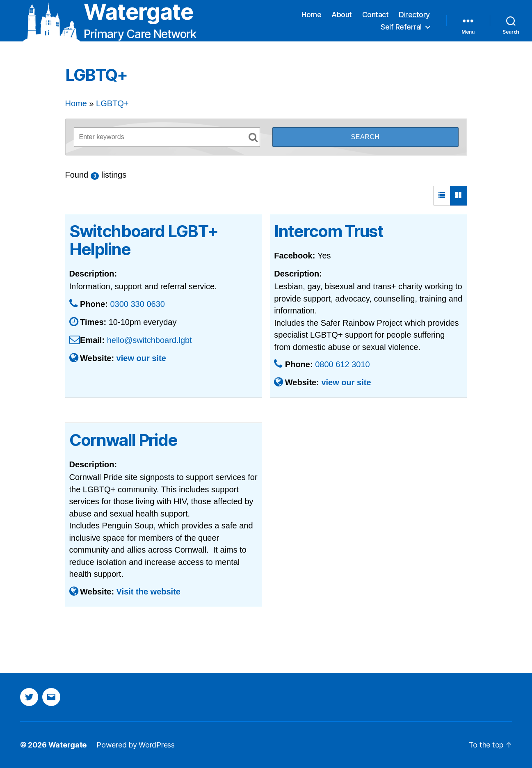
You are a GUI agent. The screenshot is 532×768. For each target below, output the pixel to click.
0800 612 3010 (342, 364)
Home (311, 15)
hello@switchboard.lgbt (150, 340)
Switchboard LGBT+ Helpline (144, 240)
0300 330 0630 (137, 304)
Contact (376, 15)
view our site (141, 358)
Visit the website (148, 592)
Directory (414, 15)
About (342, 15)
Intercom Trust (329, 231)
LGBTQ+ (112, 103)
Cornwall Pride (123, 440)
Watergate (138, 12)
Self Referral (401, 27)
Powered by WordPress (136, 745)
